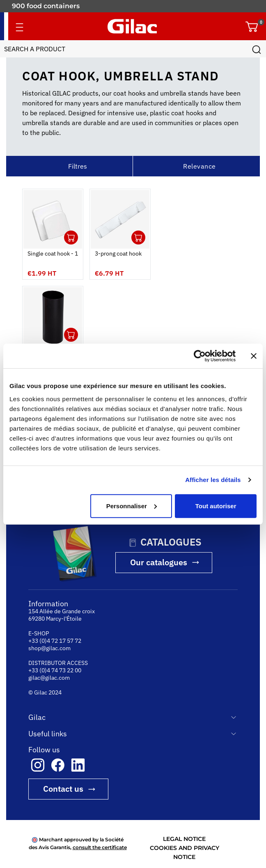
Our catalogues (159, 562)
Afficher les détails (213, 480)
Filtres (78, 166)
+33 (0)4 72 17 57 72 (55, 641)
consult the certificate (100, 847)
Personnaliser (132, 506)
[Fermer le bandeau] (254, 356)
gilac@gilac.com (49, 678)
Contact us (63, 789)
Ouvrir (71, 238)
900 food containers (46, 6)
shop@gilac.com (49, 648)
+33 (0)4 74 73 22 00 (55, 670)
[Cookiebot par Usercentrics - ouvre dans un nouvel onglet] (200, 356)
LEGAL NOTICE (184, 839)
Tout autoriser (216, 506)
